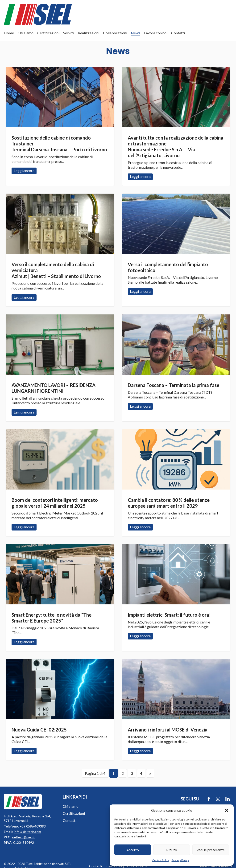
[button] (227, 810)
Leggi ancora (60, 97)
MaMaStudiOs (222, 866)
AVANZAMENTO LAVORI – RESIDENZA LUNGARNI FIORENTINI (54, 388)
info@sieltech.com (27, 832)
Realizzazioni (89, 33)
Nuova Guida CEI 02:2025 (39, 730)
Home (9, 33)
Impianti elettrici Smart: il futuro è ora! (169, 615)
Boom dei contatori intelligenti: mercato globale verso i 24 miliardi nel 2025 (55, 503)
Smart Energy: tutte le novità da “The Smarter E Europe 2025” (52, 618)
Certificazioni (48, 33)
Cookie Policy (161, 860)
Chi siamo (26, 33)
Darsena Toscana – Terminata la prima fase (174, 385)
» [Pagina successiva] (150, 773)
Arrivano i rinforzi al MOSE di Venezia (168, 730)
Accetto (133, 850)
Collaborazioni (115, 33)
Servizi (69, 33)
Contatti (178, 33)
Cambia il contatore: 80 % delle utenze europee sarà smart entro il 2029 (169, 503)
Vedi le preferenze (211, 850)
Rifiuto (172, 850)
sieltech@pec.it (23, 837)
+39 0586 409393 (33, 826)
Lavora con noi (156, 33)
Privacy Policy (180, 860)
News (136, 33)
